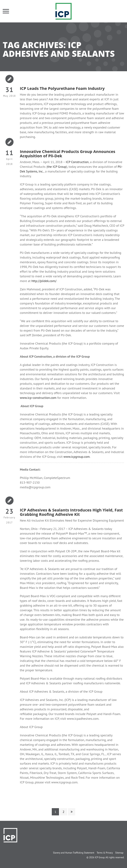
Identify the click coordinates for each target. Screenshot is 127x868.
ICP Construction (77, 162)
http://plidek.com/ (44, 281)
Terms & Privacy (105, 853)
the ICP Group (57, 167)
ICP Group (100, 857)
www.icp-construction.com (38, 398)
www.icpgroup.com (77, 457)
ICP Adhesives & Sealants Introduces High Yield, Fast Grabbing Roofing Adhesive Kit (71, 512)
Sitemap (119, 853)
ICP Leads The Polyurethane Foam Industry (62, 88)
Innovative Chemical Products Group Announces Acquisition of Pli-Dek (68, 153)
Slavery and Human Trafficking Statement (74, 853)
